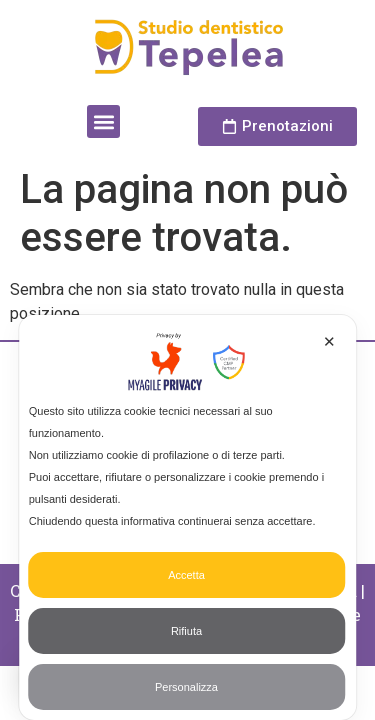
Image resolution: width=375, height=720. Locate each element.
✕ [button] (329, 341)
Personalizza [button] (186, 687)
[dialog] (188, 517)
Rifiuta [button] (186, 631)
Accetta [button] (186, 575)
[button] (103, 121)
